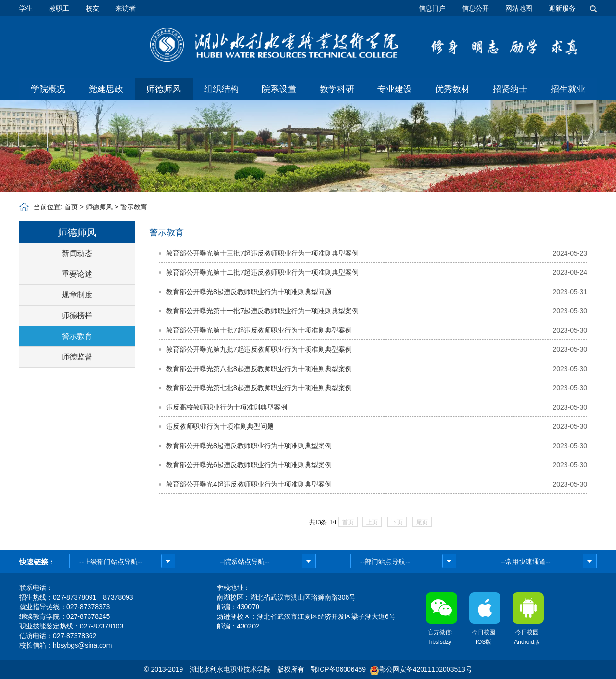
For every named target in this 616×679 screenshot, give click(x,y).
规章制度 (77, 295)
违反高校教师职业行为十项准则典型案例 (227, 407)
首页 (71, 207)
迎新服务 (562, 8)
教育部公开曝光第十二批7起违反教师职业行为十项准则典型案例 (262, 272)
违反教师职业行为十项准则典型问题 (220, 426)
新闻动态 (77, 253)
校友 (92, 8)
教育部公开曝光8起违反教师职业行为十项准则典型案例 (249, 446)
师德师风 (164, 89)
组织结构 (221, 89)
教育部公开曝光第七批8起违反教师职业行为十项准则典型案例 (259, 388)
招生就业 (568, 89)
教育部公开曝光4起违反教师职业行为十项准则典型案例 (249, 484)
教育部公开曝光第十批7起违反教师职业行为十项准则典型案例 (259, 330)
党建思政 (106, 89)
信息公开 (475, 8)
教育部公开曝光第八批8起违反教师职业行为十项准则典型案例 (259, 369)
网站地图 (519, 8)
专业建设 (395, 89)
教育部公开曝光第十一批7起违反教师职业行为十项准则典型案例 (262, 311)
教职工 (59, 8)
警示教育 (134, 207)
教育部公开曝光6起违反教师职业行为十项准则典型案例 (249, 465)
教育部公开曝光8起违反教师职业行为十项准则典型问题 (249, 292)
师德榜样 (77, 315)
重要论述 (77, 274)
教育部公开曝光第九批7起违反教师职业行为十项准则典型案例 (259, 349)
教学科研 (337, 89)
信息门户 (432, 8)
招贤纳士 (510, 89)
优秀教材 (452, 89)
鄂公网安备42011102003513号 (426, 669)
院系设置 (279, 89)
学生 (26, 8)
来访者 (126, 8)
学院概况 (48, 89)
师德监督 (77, 357)
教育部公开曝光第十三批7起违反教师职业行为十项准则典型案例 (262, 253)
